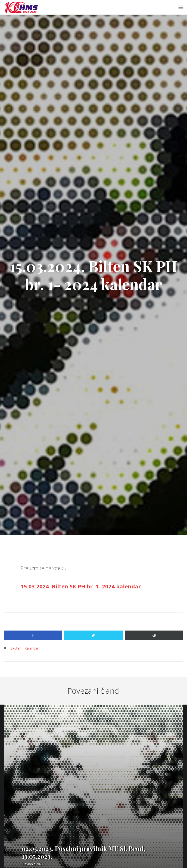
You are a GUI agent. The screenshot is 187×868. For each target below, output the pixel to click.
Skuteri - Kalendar (25, 648)
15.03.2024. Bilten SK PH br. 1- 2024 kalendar (81, 586)
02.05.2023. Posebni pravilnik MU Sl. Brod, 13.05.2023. (83, 852)
